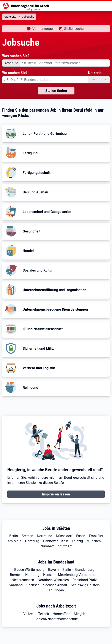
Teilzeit (44, 614)
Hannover (50, 541)
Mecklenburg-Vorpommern (78, 575)
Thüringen (56, 590)
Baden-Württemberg (29, 570)
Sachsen (33, 585)
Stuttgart (65, 546)
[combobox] (65, 63)
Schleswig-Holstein (85, 585)
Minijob (80, 614)
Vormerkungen (43, 29)
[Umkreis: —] (99, 80)
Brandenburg (84, 570)
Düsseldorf (64, 536)
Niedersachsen (23, 580)
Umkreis (95, 73)
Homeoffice (61, 614)
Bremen (27, 536)
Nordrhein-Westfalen (53, 580)
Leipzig (77, 541)
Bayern (53, 570)
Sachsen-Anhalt (55, 585)
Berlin (14, 536)
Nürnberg (48, 546)
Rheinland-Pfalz (85, 580)
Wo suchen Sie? (15, 73)
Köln (65, 541)
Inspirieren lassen (56, 494)
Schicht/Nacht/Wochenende (56, 619)
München (94, 541)
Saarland (16, 585)
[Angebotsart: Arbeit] (11, 63)
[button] (56, 134)
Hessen (49, 575)
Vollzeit (29, 614)
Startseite (10, 17)
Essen (81, 536)
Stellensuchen (75, 29)
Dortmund (45, 536)
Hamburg (32, 541)
